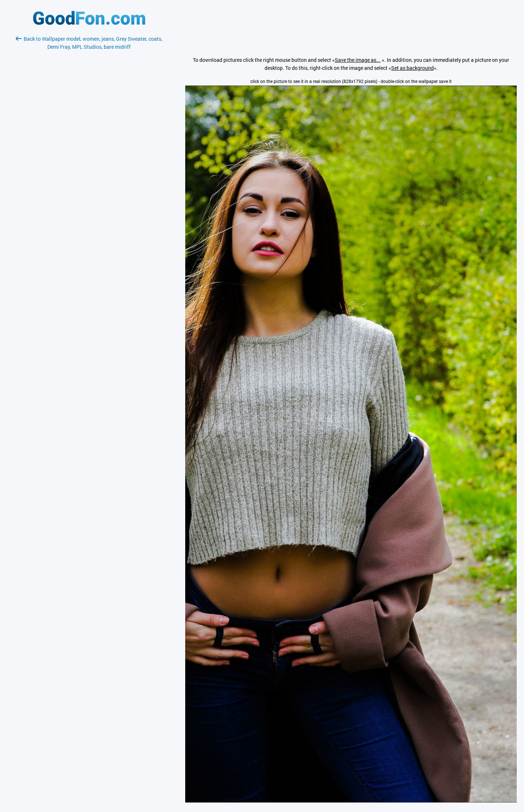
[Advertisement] (89, 137)
